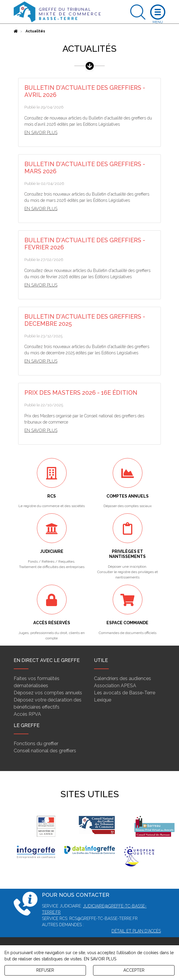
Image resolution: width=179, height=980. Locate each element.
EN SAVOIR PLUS (100, 959)
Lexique (103, 700)
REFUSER (45, 970)
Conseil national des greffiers (45, 751)
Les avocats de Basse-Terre (125, 693)
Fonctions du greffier (36, 744)
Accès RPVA (27, 714)
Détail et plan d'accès (136, 931)
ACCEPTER (134, 970)
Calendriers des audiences (123, 678)
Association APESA (115, 686)
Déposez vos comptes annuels (48, 693)
